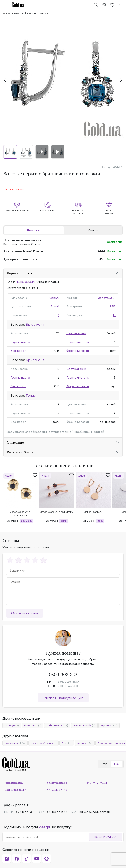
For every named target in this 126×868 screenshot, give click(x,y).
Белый (55, 306)
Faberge (12, 725)
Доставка (34, 230)
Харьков (25, 244)
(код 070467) (113, 167)
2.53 (113, 306)
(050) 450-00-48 (14, 790)
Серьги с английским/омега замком (28, 13)
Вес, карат (18, 351)
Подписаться (106, 837)
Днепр (14, 244)
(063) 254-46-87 (56, 790)
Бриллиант (35, 324)
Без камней (15, 743)
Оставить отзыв (25, 613)
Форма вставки (78, 351)
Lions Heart (33, 725)
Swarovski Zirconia (44, 743)
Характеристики (21, 273)
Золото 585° (107, 298)
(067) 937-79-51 (96, 783)
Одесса (36, 244)
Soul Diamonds (84, 725)
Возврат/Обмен (20, 452)
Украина (109, 725)
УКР (104, 764)
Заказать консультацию (63, 698)
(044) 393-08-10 (55, 783)
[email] (47, 837)
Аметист (85, 743)
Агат (67, 743)
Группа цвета (20, 342)
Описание (15, 442)
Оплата (94, 230)
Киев (6, 244)
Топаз (31, 395)
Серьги (54, 298)
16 (114, 315)
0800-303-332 (63, 674)
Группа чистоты (78, 342)
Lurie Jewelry (26, 282)
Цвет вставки (76, 333)
